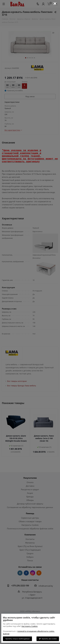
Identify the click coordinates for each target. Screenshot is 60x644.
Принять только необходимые (17, 639)
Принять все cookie (48, 639)
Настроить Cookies (30, 626)
